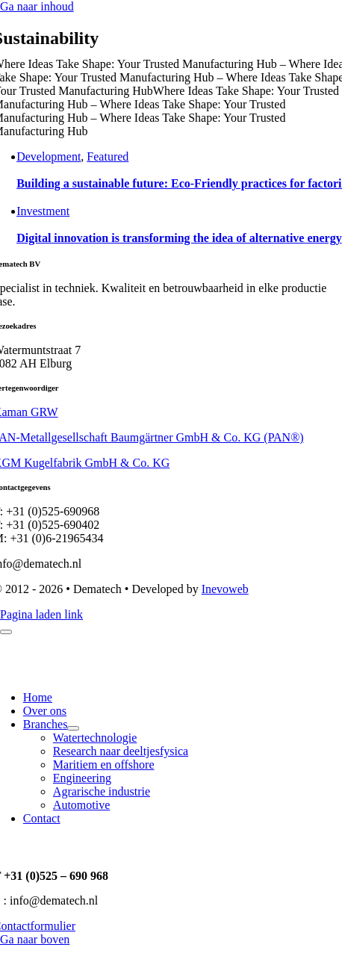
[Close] (6, 632)
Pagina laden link (41, 614)
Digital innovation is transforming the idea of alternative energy (179, 238)
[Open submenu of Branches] (73, 728)
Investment (43, 211)
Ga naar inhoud (37, 6)
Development (49, 156)
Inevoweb (225, 589)
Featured (108, 156)
